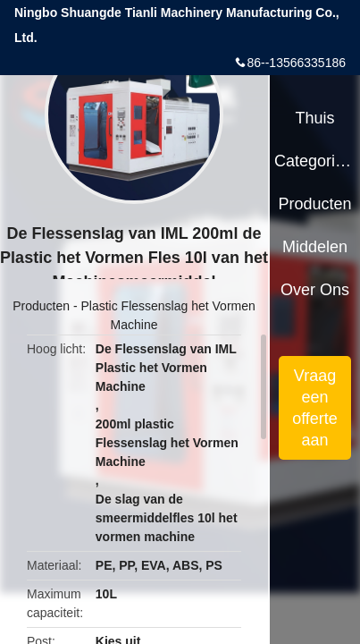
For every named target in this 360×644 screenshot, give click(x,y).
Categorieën (315, 161)
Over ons (315, 290)
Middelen (315, 247)
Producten (41, 306)
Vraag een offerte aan (315, 408)
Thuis (314, 118)
